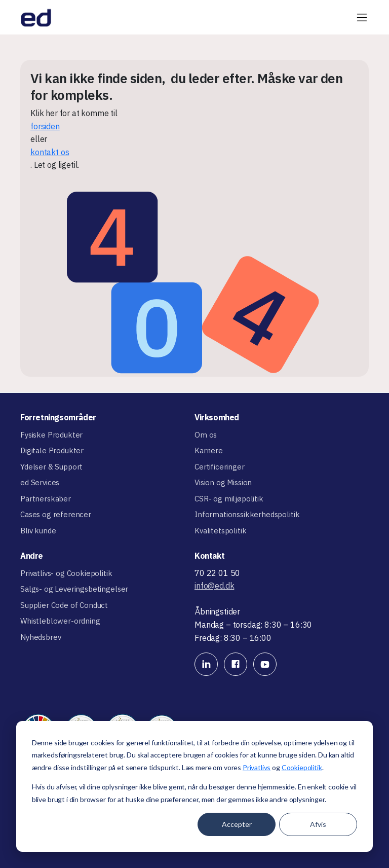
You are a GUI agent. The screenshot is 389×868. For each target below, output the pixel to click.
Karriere (209, 450)
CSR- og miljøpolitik (229, 499)
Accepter (237, 824)
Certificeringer (220, 467)
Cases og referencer (56, 514)
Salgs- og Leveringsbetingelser (74, 589)
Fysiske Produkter (51, 435)
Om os (206, 435)
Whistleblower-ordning (60, 621)
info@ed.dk (214, 586)
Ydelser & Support (51, 467)
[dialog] (194, 786)
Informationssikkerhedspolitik (247, 514)
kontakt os (50, 152)
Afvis (318, 824)
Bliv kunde (38, 531)
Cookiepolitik (302, 767)
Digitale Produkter (52, 450)
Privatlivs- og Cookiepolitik (66, 573)
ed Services (40, 482)
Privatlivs (257, 767)
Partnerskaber (46, 499)
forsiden (45, 126)
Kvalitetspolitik (220, 531)
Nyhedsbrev (41, 637)
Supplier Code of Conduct (64, 605)
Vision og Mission (223, 482)
